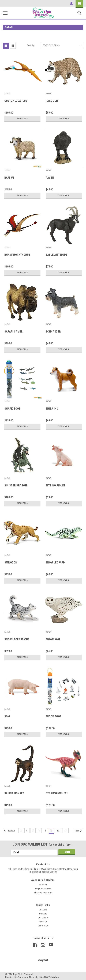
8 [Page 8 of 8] (45, 831)
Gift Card (43, 910)
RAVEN (50, 178)
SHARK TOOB (12, 409)
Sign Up (47, 889)
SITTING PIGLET (56, 485)
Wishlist (43, 885)
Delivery (43, 914)
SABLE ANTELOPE (57, 255)
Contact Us (43, 926)
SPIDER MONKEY (14, 793)
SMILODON (11, 563)
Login (38, 889)
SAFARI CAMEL (13, 332)
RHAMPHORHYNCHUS (17, 255)
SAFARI (7, 94)
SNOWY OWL (53, 639)
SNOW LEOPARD (55, 563)
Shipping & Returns (43, 893)
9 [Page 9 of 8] (51, 831)
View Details (22, 119)
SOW (7, 716)
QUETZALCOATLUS (16, 101)
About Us (43, 922)
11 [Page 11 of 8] (65, 831)
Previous (9, 831)
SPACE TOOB (54, 716)
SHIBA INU (52, 409)
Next (79, 831)
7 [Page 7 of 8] (39, 831)
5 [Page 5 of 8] (27, 831)
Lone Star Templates (49, 977)
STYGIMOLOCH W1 (57, 793)
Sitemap (28, 974)
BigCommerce (21, 977)
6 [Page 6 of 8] (33, 831)
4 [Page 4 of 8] (21, 831)
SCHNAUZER (53, 332)
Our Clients (43, 918)
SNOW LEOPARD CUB (17, 639)
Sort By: (31, 45)
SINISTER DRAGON (16, 485)
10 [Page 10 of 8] (58, 831)
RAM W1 (9, 178)
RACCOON (52, 101)
